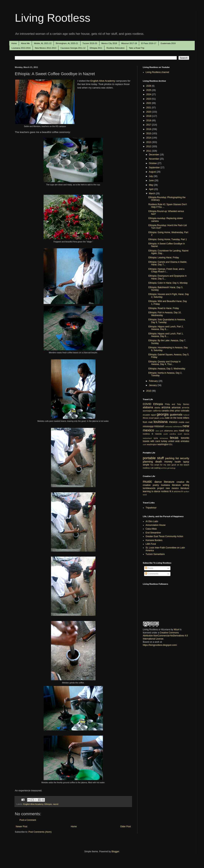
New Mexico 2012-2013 (46, 48)
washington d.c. (165, 444)
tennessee (164, 438)
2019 (149, 116)
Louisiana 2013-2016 (21, 48)
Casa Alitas (151, 529)
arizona (166, 407)
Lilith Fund (151, 544)
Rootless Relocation (116, 48)
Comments (152, 574)
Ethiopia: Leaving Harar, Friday (164, 258)
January (153, 385)
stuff (160, 458)
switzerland (147, 438)
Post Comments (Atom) (40, 832)
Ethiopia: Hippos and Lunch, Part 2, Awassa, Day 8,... (166, 328)
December (154, 155)
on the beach (183, 465)
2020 (149, 112)
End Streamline (153, 533)
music (147, 481)
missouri (159, 426)
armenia (186, 408)
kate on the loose (174, 418)
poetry (156, 485)
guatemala (176, 415)
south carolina (170, 434)
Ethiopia (48, 804)
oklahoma (168, 431)
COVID (147, 404)
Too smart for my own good (163, 465)
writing (186, 485)
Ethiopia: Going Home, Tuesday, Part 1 (168, 239)
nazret (56, 804)
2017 (149, 125)
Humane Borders (154, 540)
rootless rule (148, 468)
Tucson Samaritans (155, 554)
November (154, 159)
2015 (149, 133)
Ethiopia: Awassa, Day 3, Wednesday (167, 369)
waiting (157, 468)
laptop (186, 462)
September (155, 168)
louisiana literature (171, 485)
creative (147, 485)
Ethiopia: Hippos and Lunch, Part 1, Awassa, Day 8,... (166, 335)
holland (186, 415)
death (159, 462)
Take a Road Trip (137, 48)
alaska (157, 408)
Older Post (125, 827)
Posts (149, 568)
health (178, 462)
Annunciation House (156, 525)
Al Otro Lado (152, 521)
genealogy (171, 468)
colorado (185, 411)
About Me (25, 43)
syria (156, 438)
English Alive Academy (103, 81)
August (153, 172)
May (151, 185)
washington (152, 444)
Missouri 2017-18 (129, 43)
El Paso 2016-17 (149, 43)
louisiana (161, 422)
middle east (184, 422)
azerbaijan (147, 411)
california (157, 411)
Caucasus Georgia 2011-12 (73, 48)
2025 (149, 90)
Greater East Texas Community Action (164, 536)
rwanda (158, 434)
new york (159, 431)
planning (148, 462)
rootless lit (148, 434)
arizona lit (178, 491)
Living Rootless (53, 18)
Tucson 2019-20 (90, 43)
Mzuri (176, 630)
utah (145, 444)
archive (164, 468)
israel (151, 418)
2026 (149, 86)
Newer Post (22, 827)
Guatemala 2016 (168, 43)
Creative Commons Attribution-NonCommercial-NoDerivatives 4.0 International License (165, 636)
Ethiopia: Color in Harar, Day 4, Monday (168, 283)
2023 (149, 99)
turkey (164, 441)
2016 (149, 129)
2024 (149, 94)
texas (174, 438)
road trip (184, 430)
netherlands (177, 427)
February (154, 381)
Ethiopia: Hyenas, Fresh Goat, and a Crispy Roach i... (166, 270)
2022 (149, 103)
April (151, 189)
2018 (149, 121)
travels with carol (151, 441)
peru (176, 431)
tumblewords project (153, 488)
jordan (162, 418)
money (168, 462)
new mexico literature (177, 488)
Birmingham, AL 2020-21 (67, 43)
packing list (172, 458)
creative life (183, 482)
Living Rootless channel (157, 72)
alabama (148, 407)
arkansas (176, 408)
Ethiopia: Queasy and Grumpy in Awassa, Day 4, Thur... (164, 363)
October (153, 163)
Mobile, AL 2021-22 (43, 43)
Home (14, 43)
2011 (149, 151)
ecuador (146, 415)
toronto (185, 438)
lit (173, 491)
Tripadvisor (151, 508)
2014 (149, 138)
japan (157, 418)
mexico (173, 422)
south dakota (183, 434)
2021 (149, 108)
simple (146, 465)
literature (169, 482)
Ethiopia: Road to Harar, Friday (164, 308)
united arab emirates (179, 441)
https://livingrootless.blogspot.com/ (160, 645)
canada (165, 411)
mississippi (148, 426)
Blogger (115, 852)
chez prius (175, 411)
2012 (149, 146)
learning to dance (152, 491)
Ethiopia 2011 (96, 48)
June (152, 181)
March (152, 193)
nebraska (168, 427)
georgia (163, 414)
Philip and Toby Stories (177, 404)
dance (158, 482)
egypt (153, 415)
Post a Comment (28, 820)
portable (149, 458)
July (151, 176)
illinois (145, 418)
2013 (149, 142)
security (185, 458)
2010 (149, 391)
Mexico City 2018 (109, 43)
